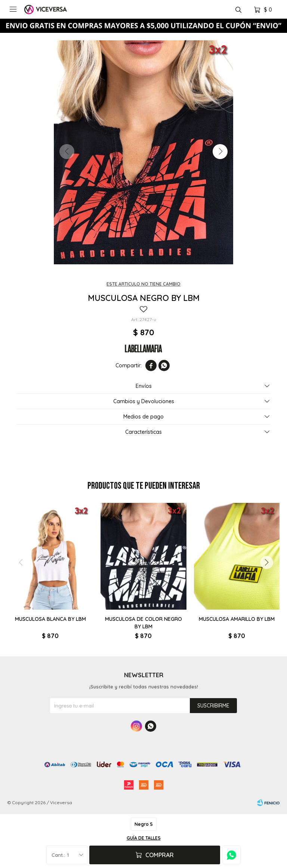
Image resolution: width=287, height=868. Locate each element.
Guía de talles (144, 838)
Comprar (160, 855)
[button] (220, 152)
